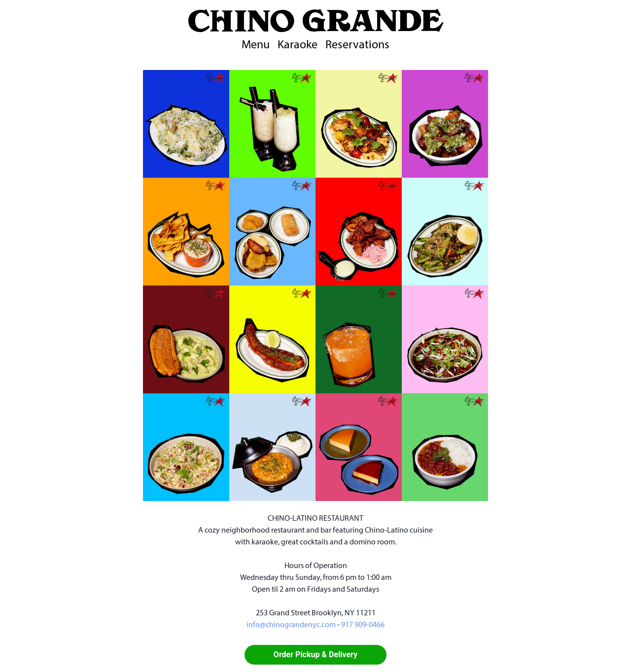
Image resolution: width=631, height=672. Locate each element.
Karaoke (298, 45)
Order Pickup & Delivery (315, 655)
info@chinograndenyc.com (291, 625)
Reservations (357, 45)
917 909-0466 (363, 625)
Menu (256, 45)
